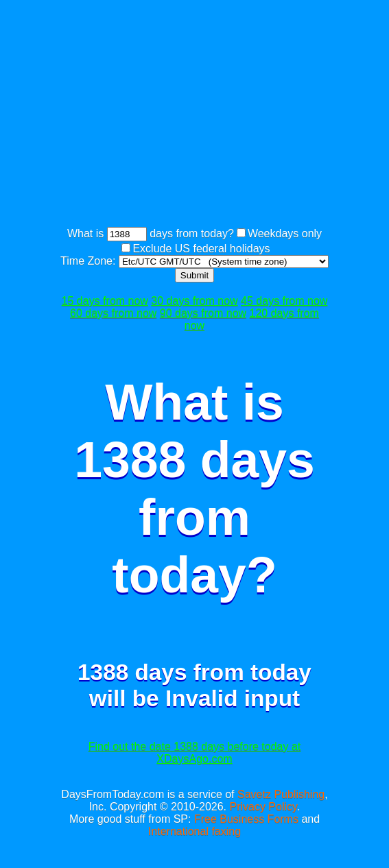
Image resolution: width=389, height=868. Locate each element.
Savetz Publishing (281, 794)
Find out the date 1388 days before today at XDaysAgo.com (195, 752)
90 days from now (203, 313)
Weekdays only (285, 233)
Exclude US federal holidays (201, 249)
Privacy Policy (263, 807)
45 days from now (284, 301)
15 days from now (105, 301)
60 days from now (113, 313)
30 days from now (194, 301)
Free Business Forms (246, 819)
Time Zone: (90, 261)
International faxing (194, 831)
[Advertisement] (225, 115)
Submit (194, 275)
